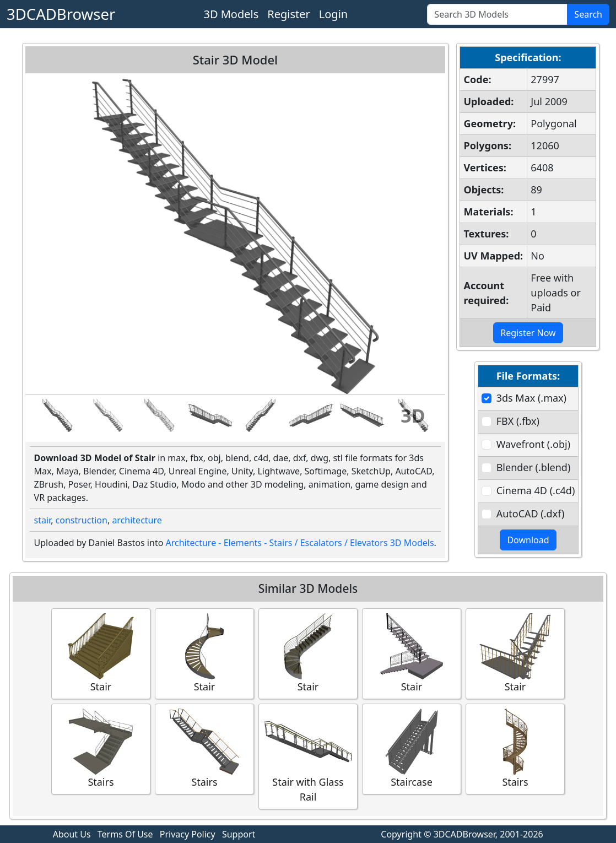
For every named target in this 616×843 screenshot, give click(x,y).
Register (289, 14)
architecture (137, 520)
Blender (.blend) (534, 467)
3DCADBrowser (61, 14)
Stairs (101, 749)
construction (82, 520)
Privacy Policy (188, 834)
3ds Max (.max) (531, 398)
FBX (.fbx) (518, 421)
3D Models (231, 14)
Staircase (412, 749)
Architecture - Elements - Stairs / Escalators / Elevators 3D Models (300, 543)
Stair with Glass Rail (308, 756)
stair (43, 520)
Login (333, 14)
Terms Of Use (125, 834)
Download (528, 540)
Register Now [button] (528, 333)
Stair (101, 653)
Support (239, 834)
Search (588, 14)
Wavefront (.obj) (533, 444)
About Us (72, 834)
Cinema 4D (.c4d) (536, 490)
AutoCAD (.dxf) (531, 514)
